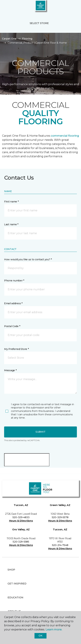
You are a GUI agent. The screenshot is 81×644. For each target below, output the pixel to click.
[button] (68, 7)
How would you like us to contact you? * (28, 259)
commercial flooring (65, 136)
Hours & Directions (21, 521)
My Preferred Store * (16, 349)
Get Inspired (17, 584)
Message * (10, 370)
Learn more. (54, 629)
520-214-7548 (60, 545)
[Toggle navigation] (5, 7)
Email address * (13, 303)
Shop (11, 570)
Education (15, 597)
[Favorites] (72, 7)
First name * (11, 202)
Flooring (27, 39)
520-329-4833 (21, 517)
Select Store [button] (39, 23)
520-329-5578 (60, 517)
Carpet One (9, 39)
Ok (40, 636)
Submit (40, 432)
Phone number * (14, 281)
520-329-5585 (21, 542)
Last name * (11, 224)
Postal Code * (12, 326)
